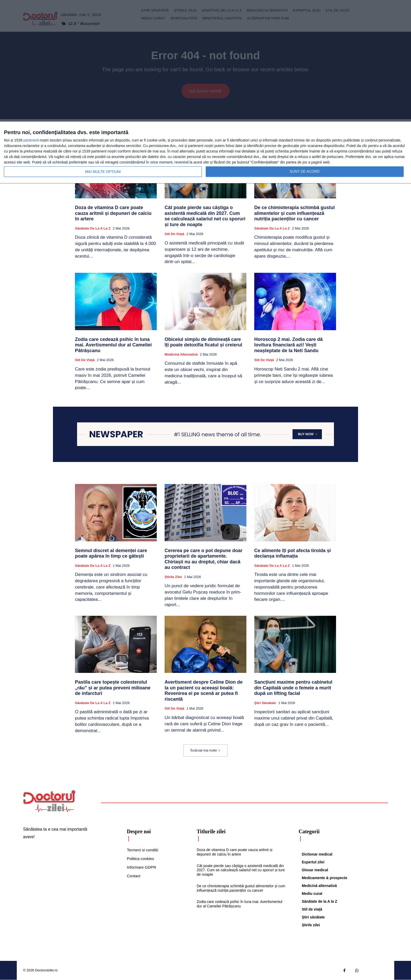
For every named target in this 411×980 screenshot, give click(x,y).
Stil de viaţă (174, 234)
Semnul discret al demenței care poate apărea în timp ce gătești (111, 553)
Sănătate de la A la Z (93, 229)
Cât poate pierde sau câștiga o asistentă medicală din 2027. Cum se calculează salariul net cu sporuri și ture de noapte (205, 216)
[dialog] (206, 153)
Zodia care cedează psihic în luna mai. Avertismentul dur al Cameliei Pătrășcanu (113, 345)
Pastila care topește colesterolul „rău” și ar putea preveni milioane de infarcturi (113, 688)
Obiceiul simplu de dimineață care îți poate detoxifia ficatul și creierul (203, 342)
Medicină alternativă (181, 354)
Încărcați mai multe (206, 750)
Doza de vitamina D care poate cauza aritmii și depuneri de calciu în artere (113, 213)
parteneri (31, 140)
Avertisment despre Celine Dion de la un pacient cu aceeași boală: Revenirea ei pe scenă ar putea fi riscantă (204, 691)
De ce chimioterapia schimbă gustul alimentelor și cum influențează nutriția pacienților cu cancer (294, 213)
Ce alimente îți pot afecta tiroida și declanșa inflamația (293, 553)
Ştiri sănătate (265, 703)
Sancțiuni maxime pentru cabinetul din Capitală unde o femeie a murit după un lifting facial (293, 688)
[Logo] (49, 801)
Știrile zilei (173, 577)
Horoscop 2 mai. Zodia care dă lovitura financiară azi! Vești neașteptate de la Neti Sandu (288, 345)
